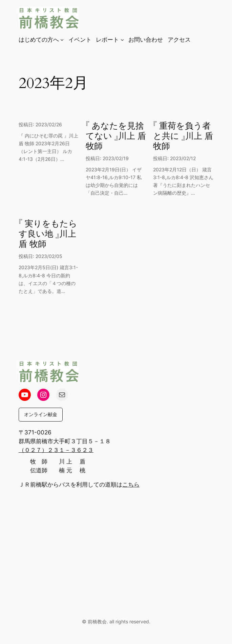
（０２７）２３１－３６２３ (56, 450)
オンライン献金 (41, 414)
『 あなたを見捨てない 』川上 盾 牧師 (116, 136)
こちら (131, 485)
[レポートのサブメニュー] (122, 40)
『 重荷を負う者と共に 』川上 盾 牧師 (183, 136)
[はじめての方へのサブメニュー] (62, 40)
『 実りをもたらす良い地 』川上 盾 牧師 (48, 234)
